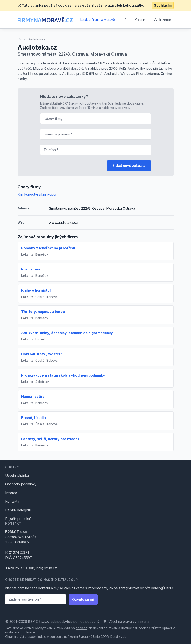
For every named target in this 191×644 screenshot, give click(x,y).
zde (124, 637)
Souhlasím (163, 5)
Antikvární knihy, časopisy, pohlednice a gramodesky (67, 333)
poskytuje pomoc (71, 621)
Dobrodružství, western (42, 354)
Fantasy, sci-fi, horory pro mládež (50, 439)
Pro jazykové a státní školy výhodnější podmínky (63, 375)
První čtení (31, 269)
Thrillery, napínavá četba (43, 312)
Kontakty (12, 501)
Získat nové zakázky (129, 166)
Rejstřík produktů (18, 519)
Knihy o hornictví (36, 290)
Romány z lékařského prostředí (48, 248)
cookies (81, 628)
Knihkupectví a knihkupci (37, 194)
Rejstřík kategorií (18, 510)
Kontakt (140, 20)
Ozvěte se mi (83, 599)
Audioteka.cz (37, 39)
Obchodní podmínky (21, 484)
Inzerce (162, 20)
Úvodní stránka (17, 475)
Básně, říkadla (33, 418)
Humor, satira (33, 396)
